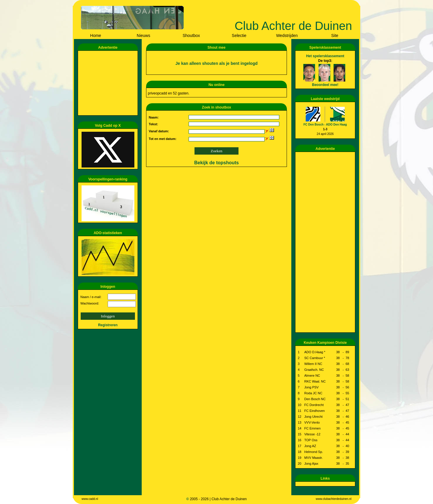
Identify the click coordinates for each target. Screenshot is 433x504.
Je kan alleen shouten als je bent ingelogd (216, 63)
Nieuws (143, 35)
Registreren (108, 325)
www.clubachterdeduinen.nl (334, 499)
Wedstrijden (287, 35)
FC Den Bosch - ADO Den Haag (325, 125)
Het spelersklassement (325, 56)
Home (95, 35)
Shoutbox (191, 35)
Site (335, 35)
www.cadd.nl (90, 499)
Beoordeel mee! (325, 85)
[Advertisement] (109, 83)
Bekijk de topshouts (216, 163)
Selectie (239, 35)
